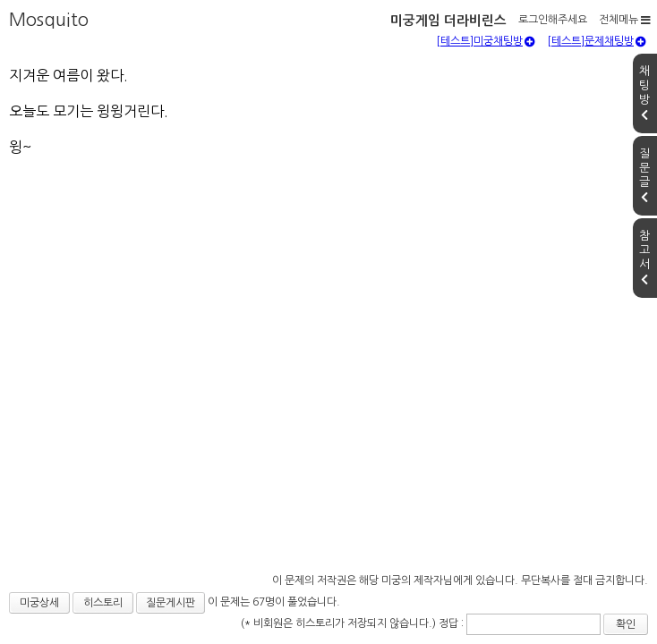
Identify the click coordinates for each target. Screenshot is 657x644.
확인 (540, 614)
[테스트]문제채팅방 (597, 85)
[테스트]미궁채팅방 (486, 85)
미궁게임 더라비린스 (98, 17)
